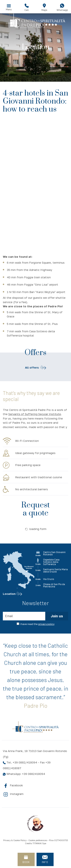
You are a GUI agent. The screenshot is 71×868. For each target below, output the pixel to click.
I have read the (37, 624)
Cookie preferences (38, 840)
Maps (44, 7)
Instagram (13, 794)
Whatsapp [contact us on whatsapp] (62, 7)
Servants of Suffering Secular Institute (35, 414)
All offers (36, 368)
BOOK (26, 858)
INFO (45, 858)
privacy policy (46, 624)
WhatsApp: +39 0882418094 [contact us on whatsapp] (24, 774)
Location (12, 594)
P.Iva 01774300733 (59, 840)
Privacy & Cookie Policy (15, 840)
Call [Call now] (27, 7)
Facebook (13, 786)
